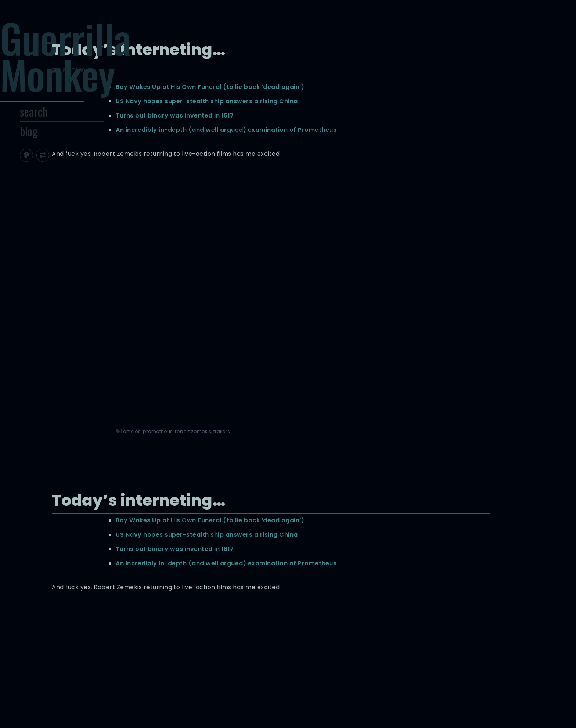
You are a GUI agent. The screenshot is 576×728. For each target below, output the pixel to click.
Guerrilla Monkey (97, 65)
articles (320, 327)
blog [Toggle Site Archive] (61, 151)
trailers (410, 327)
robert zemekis (381, 327)
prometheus (346, 327)
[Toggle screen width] (75, 175)
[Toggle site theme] (58, 175)
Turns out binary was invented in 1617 (363, 115)
